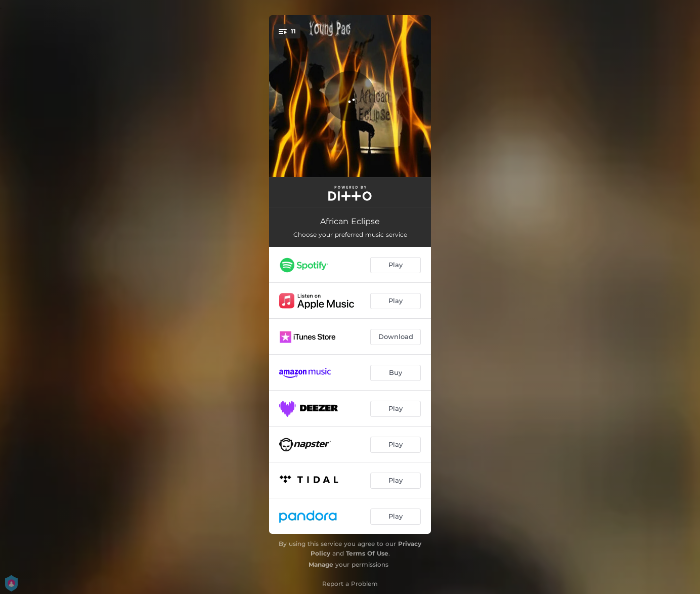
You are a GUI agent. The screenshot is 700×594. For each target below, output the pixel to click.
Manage (321, 564)
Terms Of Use (367, 553)
